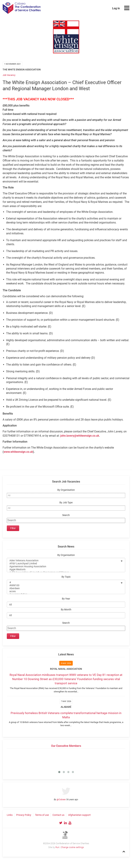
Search (66, 515)
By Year (66, 599)
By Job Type (66, 503)
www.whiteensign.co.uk (18, 452)
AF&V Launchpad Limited (64, 564)
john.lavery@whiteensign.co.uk (80, 436)
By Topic (66, 577)
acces (64, 591)
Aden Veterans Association (64, 561)
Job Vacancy (9, 75)
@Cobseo (61, 800)
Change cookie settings (72, 847)
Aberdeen (64, 588)
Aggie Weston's (64, 569)
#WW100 (64, 585)
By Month (66, 610)
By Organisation (66, 490)
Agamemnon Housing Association (64, 566)
